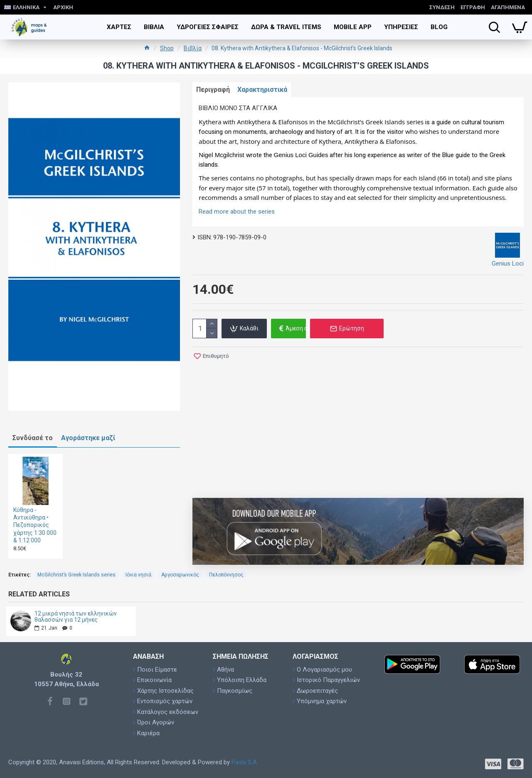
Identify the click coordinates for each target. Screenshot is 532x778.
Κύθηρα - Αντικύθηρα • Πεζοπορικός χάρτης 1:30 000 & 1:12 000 (35, 525)
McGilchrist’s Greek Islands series (76, 575)
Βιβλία (193, 48)
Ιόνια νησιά (138, 575)
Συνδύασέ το (33, 438)
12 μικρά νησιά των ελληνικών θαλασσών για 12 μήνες (76, 617)
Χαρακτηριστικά (270, 91)
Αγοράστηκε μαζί (88, 438)
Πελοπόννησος (226, 575)
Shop (167, 48)
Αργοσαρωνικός (180, 575)
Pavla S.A (244, 762)
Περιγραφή (216, 91)
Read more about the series (237, 214)
